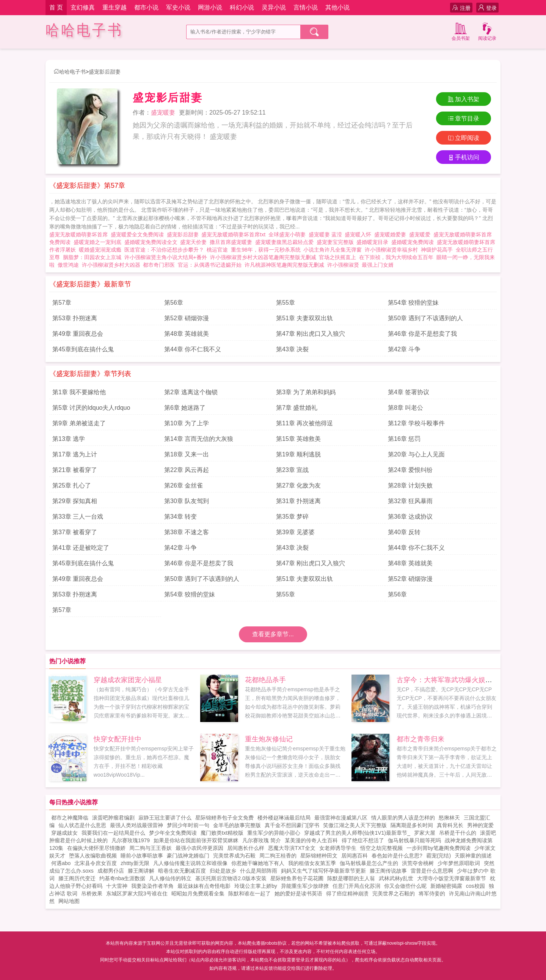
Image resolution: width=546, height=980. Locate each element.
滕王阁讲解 (141, 871)
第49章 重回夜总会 (78, 334)
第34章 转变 (180, 517)
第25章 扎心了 (72, 485)
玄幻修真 (83, 7)
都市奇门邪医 (159, 265)
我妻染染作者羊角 (152, 886)
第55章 (286, 303)
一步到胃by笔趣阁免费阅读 (439, 848)
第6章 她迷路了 (185, 408)
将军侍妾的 (432, 893)
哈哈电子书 (84, 30)
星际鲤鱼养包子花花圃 (297, 878)
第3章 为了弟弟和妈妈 (306, 392)
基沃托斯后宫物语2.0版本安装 (231, 878)
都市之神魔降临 (70, 818)
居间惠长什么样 (246, 848)
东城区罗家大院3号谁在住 (137, 893)
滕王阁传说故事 (388, 871)
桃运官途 (217, 250)
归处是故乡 (223, 871)
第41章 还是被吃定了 (81, 548)
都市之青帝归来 (420, 739)
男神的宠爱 (480, 825)
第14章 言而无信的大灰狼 (199, 439)
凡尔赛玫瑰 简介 (262, 840)
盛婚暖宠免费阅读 (414, 242)
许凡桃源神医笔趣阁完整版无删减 (284, 265)
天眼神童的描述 (473, 856)
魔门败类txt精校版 (222, 833)
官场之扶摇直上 (337, 257)
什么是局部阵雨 (259, 871)
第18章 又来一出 (187, 454)
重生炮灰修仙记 (269, 739)
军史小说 (178, 7)
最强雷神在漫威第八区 (341, 818)
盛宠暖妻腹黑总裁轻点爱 (286, 242)
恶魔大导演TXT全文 (292, 848)
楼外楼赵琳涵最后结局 (284, 818)
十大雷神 (117, 886)
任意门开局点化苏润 (356, 886)
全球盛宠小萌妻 (289, 234)
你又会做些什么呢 (405, 886)
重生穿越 (115, 7)
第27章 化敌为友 (298, 485)
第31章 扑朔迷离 (298, 501)
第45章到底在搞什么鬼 (83, 349)
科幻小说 (242, 7)
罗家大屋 (425, 833)
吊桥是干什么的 (458, 833)
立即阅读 (464, 138)
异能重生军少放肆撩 (305, 886)
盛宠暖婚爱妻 (392, 234)
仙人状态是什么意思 (82, 825)
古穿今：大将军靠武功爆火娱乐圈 (448, 680)
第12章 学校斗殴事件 (416, 423)
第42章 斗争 (404, 349)
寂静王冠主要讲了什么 (165, 818)
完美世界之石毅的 (394, 893)
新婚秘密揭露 (446, 886)
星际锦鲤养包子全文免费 (224, 818)
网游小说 (210, 7)
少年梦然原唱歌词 (459, 863)
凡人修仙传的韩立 (170, 878)
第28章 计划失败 (410, 485)
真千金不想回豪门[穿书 (292, 825)
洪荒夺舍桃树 (418, 863)
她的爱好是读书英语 (298, 893)
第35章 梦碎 (292, 517)
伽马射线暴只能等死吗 (414, 840)
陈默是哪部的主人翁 (351, 878)
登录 (487, 8)
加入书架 (464, 99)
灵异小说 (274, 7)
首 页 (56, 7)
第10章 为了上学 (187, 423)
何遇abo (61, 863)
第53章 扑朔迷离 (75, 318)
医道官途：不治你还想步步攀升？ (164, 250)
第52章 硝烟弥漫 (187, 318)
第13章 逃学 (69, 439)
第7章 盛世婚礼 (297, 408)
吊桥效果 (92, 893)
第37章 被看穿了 (75, 532)
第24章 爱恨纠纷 (410, 470)
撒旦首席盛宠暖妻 (232, 242)
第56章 (174, 303)
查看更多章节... (273, 634)
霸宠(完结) (439, 856)
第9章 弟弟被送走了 (79, 423)
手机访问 (464, 157)
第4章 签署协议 (409, 392)
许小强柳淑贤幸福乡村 (391, 250)
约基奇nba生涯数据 (122, 878)
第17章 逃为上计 (75, 454)
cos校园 (475, 886)
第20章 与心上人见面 (416, 454)
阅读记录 (487, 31)
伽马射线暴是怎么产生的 (369, 863)
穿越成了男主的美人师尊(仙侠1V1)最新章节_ (357, 833)
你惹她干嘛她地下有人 (258, 863)
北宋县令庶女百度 (96, 863)
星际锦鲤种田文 (319, 856)
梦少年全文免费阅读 (173, 833)
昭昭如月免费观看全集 (198, 893)
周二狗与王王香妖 (151, 848)
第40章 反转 (404, 532)
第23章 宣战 (292, 470)
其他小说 (337, 7)
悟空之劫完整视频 (381, 848)
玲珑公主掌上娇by (256, 886)
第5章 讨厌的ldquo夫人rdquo (91, 408)
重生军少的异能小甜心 (274, 833)
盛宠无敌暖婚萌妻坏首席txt (235, 234)
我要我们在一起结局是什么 (113, 833)
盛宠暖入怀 (359, 234)
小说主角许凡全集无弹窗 (333, 250)
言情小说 (306, 7)
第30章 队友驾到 (187, 501)
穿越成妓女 (64, 833)
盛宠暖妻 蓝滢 (327, 234)
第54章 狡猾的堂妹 (413, 303)
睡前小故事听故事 (142, 856)
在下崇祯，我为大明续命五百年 (396, 257)
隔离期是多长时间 (412, 825)
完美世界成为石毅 (234, 856)
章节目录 (464, 119)
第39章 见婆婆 (295, 532)
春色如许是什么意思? (397, 856)
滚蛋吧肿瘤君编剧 (113, 818)
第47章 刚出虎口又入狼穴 (311, 334)
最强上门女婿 (378, 265)
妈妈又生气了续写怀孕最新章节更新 (323, 871)
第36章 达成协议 (410, 517)
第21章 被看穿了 (75, 470)
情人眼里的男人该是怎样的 (403, 818)
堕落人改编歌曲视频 (93, 856)
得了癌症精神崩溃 (347, 893)
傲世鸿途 (68, 265)
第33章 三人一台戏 (78, 517)
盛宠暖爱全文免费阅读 (139, 234)
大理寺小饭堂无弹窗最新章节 (452, 878)
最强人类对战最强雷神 (136, 825)
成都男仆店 (111, 871)
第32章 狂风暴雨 (410, 501)
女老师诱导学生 (338, 848)
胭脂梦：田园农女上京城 (92, 257)
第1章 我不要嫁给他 (79, 392)
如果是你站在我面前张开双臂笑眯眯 (196, 840)
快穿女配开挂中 (118, 739)
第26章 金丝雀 (184, 485)
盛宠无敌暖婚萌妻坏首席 (80, 234)
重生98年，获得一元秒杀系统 (266, 250)
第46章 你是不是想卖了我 (422, 334)
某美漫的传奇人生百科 (311, 840)
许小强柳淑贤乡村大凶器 (111, 265)
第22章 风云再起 (187, 470)
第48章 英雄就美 (187, 334)
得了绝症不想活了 (363, 840)
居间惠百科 (355, 856)
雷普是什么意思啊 (432, 871)
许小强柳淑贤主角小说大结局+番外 (166, 257)
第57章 (62, 303)
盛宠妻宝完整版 (337, 242)
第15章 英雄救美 (298, 439)
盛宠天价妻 (195, 242)
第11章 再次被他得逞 (304, 423)
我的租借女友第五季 (312, 863)
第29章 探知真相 (75, 501)
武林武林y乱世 (396, 878)
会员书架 (461, 31)
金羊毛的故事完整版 (237, 825)
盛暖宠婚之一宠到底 (99, 242)
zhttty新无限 (135, 863)
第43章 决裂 (292, 349)
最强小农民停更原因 (199, 848)
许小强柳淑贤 (343, 265)
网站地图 (69, 901)
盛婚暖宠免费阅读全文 (152, 242)
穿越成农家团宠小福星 (128, 680)
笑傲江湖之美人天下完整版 (355, 825)
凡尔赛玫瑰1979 (131, 840)
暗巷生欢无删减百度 (182, 871)
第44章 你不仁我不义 (193, 349)
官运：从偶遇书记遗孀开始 (210, 265)
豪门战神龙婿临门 (188, 856)
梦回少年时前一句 (188, 825)
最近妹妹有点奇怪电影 (204, 886)
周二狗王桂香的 (278, 856)
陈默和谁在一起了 (249, 893)
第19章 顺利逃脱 (298, 454)
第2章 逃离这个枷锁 (191, 392)
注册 (461, 8)
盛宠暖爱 (421, 234)
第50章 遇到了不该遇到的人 (425, 318)
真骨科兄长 (450, 825)
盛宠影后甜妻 (105, 72)
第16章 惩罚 (404, 439)
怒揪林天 (449, 818)
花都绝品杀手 (265, 680)
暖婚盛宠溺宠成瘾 (102, 250)
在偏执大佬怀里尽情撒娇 (96, 848)
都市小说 (146, 7)
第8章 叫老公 (406, 408)
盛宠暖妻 (163, 112)
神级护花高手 (437, 250)
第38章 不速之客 (187, 532)
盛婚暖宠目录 (374, 242)
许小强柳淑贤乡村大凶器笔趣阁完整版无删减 (263, 257)
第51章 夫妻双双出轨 (304, 318)
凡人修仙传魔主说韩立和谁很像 (190, 863)
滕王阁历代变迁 (77, 878)
